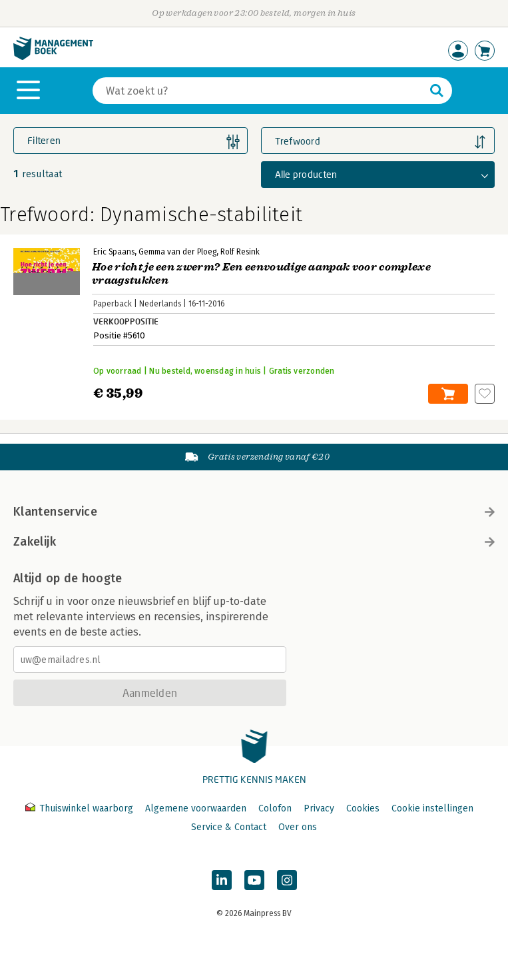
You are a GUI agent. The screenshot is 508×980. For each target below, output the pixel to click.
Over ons (298, 827)
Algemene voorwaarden (196, 808)
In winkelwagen (448, 394)
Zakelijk (254, 542)
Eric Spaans (114, 252)
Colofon (275, 808)
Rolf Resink (240, 252)
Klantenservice (254, 512)
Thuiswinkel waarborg (81, 808)
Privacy (319, 808)
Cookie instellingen (432, 808)
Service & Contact (229, 827)
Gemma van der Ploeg (177, 252)
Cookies (363, 808)
